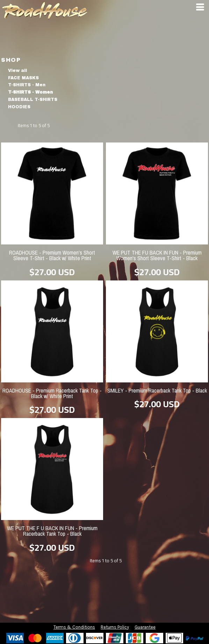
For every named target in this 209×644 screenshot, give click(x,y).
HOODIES (19, 107)
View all (17, 71)
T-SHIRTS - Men (27, 85)
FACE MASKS (23, 78)
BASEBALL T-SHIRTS (33, 100)
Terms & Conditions (74, 627)
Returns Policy (115, 627)
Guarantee (145, 627)
